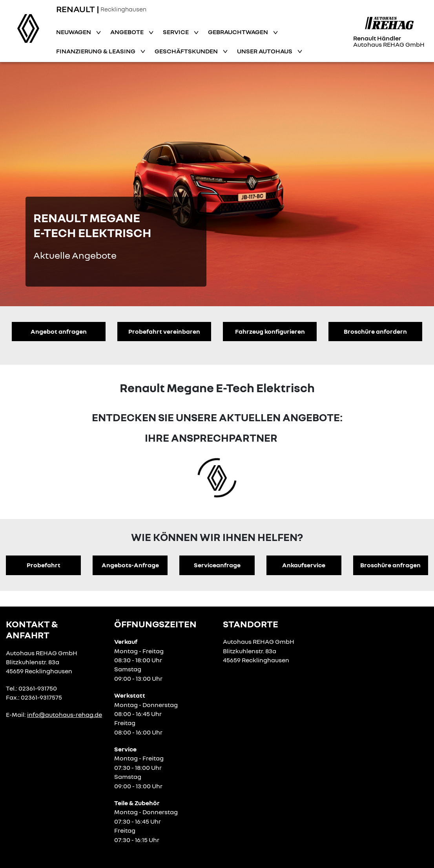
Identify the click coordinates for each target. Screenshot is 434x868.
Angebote (128, 32)
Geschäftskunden (187, 51)
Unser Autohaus (265, 51)
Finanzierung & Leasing (96, 51)
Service (176, 32)
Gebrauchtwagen (239, 32)
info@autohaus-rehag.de (65, 715)
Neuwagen (74, 32)
